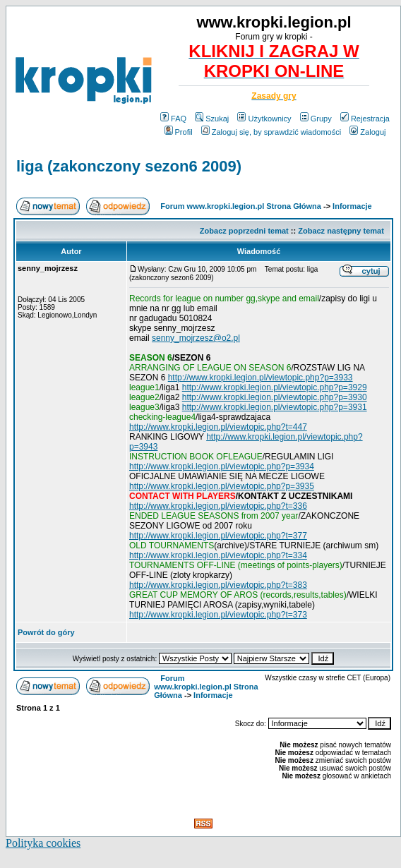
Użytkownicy (264, 119)
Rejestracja (365, 119)
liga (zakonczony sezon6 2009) (129, 166)
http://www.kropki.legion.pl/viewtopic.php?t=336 (218, 506)
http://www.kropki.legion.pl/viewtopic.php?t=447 (218, 427)
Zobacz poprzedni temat (244, 231)
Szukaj (212, 119)
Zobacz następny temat (341, 231)
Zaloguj (367, 132)
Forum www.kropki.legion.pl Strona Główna (241, 206)
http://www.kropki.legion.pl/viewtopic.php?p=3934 (222, 466)
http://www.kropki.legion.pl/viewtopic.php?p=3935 (222, 486)
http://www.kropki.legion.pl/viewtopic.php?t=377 (218, 536)
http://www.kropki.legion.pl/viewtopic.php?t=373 (218, 615)
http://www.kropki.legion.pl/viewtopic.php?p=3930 (275, 397)
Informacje (352, 206)
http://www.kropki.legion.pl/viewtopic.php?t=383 (218, 585)
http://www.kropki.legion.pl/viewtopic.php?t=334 (218, 555)
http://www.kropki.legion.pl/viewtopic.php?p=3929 (275, 387)
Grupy (316, 119)
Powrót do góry (46, 632)
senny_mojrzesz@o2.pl (196, 338)
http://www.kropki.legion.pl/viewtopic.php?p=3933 (261, 378)
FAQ (173, 119)
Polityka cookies (43, 843)
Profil (179, 132)
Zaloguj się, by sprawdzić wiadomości (271, 132)
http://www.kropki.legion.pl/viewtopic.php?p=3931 (275, 407)
